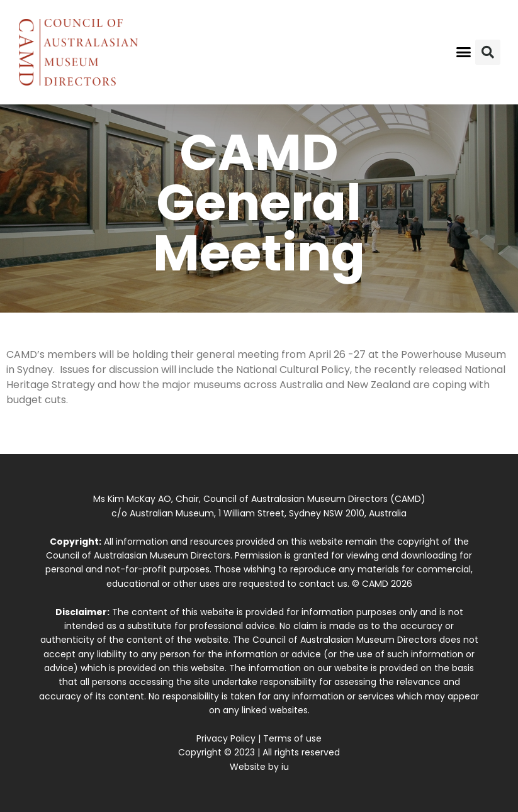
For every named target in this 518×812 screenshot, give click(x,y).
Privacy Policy (226, 738)
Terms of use (292, 738)
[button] (463, 52)
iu (285, 767)
